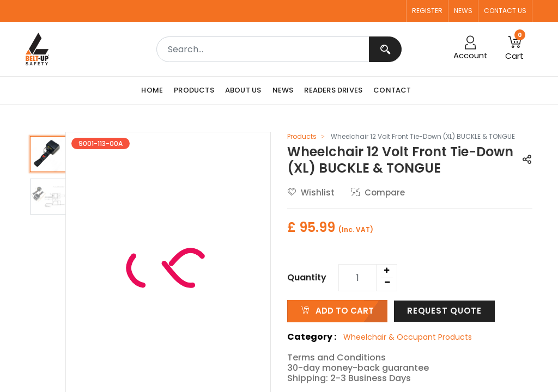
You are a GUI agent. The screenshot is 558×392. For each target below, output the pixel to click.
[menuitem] (155, 90)
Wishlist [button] (311, 192)
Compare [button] (378, 192)
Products (302, 136)
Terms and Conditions (336, 357)
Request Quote (444, 311)
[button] (527, 160)
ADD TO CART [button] (337, 311)
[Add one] (386, 271)
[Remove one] (387, 283)
